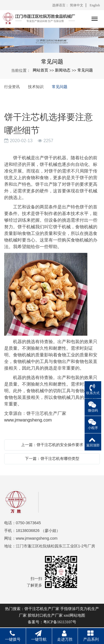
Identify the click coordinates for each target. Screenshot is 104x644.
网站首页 (40, 70)
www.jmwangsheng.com (28, 420)
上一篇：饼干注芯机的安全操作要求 (52, 445)
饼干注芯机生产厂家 (42, 609)
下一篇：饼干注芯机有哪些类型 (52, 459)
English (95, 5)
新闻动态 (63, 70)
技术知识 (36, 87)
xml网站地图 (74, 615)
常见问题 (85, 70)
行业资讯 (12, 87)
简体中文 (77, 5)
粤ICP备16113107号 (60, 622)
